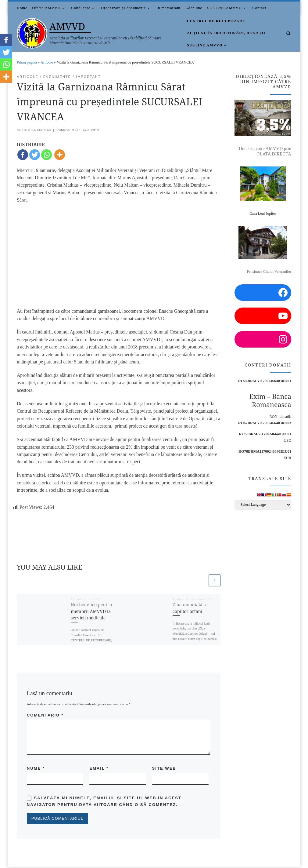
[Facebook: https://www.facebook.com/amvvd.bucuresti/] (263, 293)
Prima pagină (27, 62)
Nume (36, 768)
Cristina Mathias (37, 130)
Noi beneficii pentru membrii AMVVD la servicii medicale (91, 611)
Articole (47, 62)
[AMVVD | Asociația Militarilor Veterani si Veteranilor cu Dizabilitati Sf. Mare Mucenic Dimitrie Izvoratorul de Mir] (32, 32)
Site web (164, 768)
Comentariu (45, 715)
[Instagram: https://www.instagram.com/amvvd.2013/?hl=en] (263, 339)
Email (99, 768)
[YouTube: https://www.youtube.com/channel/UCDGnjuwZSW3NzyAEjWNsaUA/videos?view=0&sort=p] (263, 316)
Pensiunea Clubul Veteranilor (269, 272)
